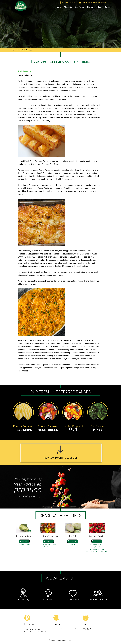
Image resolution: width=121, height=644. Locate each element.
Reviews (91, 7)
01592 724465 (67, 3)
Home (58, 7)
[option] (60, 36)
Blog (99, 7)
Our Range (80, 7)
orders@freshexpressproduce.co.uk (92, 3)
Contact (108, 7)
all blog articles (25, 71)
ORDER (25, 541)
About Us (68, 7)
